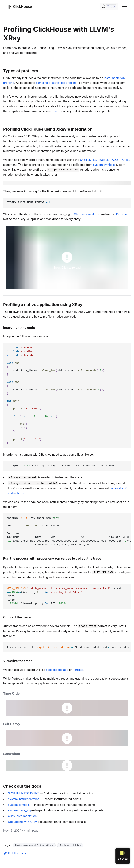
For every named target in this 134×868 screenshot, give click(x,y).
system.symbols (104, 165)
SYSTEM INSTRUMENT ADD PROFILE (105, 160)
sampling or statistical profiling (56, 83)
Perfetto (122, 214)
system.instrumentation (24, 799)
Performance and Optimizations (34, 845)
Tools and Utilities (70, 845)
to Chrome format (82, 214)
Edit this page (15, 853)
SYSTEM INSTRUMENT (24, 793)
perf (57, 111)
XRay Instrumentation (22, 816)
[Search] (109, 6)
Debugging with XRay (22, 822)
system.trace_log (19, 810)
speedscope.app (57, 670)
